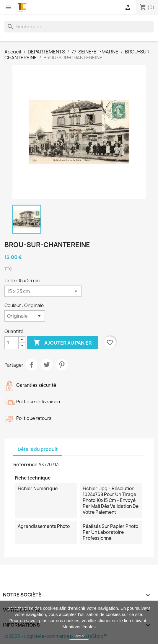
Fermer (79, 636)
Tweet (47, 365)
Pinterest (62, 365)
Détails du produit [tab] (38, 449)
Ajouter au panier (63, 343)
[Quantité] (12, 343)
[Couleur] (25, 316)
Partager (32, 365)
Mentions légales (79, 627)
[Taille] (43, 291)
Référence (25, 464)
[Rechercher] (79, 27)
